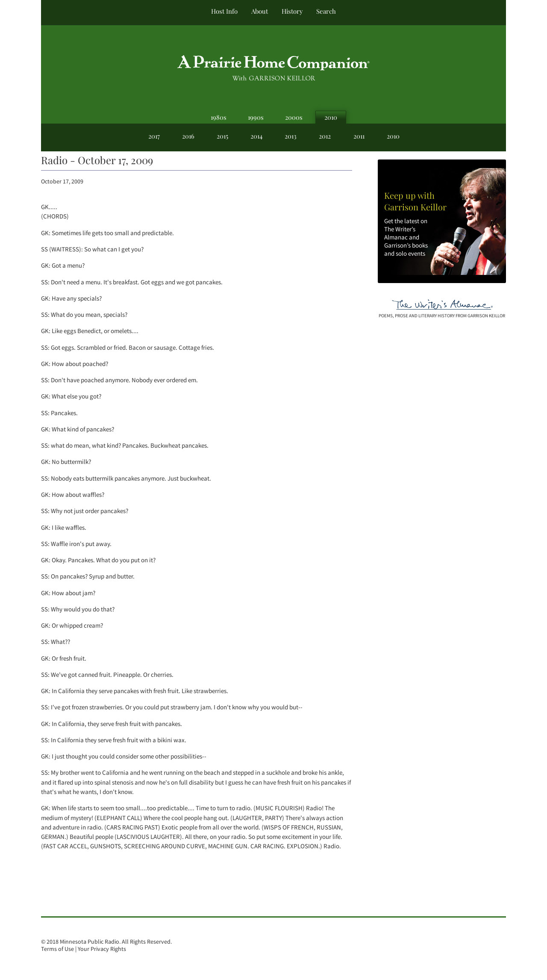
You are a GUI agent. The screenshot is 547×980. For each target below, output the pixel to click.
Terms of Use (57, 949)
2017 (154, 136)
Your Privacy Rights (102, 949)
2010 (331, 117)
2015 (222, 136)
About (260, 11)
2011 (359, 136)
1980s (219, 117)
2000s (294, 117)
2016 (188, 136)
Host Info (224, 11)
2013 (291, 136)
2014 (256, 136)
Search (326, 11)
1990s (256, 117)
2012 (325, 136)
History (292, 11)
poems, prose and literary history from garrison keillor (442, 316)
